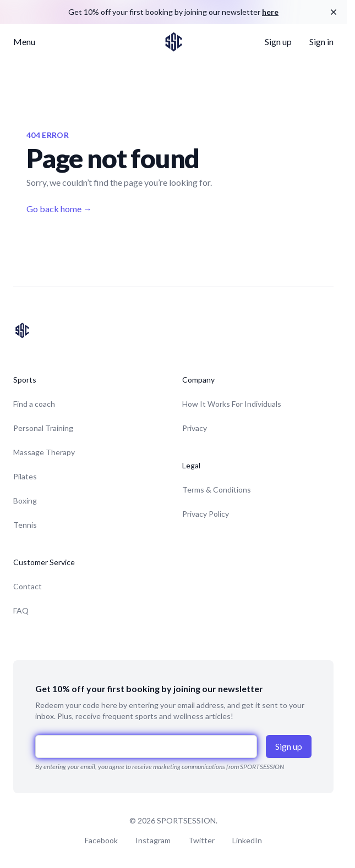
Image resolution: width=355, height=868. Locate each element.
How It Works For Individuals (232, 404)
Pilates (25, 476)
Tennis (25, 525)
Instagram (153, 840)
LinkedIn (247, 840)
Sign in (321, 42)
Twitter (201, 840)
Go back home (59, 209)
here (270, 12)
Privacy (195, 428)
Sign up (278, 42)
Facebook (101, 840)
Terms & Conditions (217, 490)
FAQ (21, 610)
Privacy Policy (206, 514)
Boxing (25, 501)
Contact (28, 586)
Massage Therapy (44, 452)
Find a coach (34, 404)
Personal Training (43, 428)
